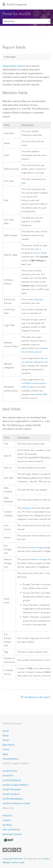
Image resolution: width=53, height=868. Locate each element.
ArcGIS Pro (8, 776)
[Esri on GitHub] (14, 850)
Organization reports (14, 66)
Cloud (6, 749)
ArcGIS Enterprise (17, 5)
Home (6, 731)
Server (6, 740)
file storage (37, 547)
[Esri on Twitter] (5, 850)
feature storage (39, 559)
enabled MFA (41, 394)
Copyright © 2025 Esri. (13, 859)
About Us (7, 816)
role (43, 189)
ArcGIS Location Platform (15, 785)
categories (27, 508)
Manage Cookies (10, 862)
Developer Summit (12, 834)
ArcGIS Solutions (11, 794)
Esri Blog (7, 825)
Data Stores (9, 745)
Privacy (46, 859)
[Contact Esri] (19, 850)
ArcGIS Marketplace (13, 799)
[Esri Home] (8, 840)
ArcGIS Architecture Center (16, 803)
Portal (6, 736)
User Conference (11, 830)
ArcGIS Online (10, 771)
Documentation (11, 759)
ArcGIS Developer (12, 789)
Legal (22, 862)
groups (40, 299)
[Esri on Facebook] (9, 850)
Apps (5, 754)
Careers (7, 820)
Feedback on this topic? (37, 697)
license (36, 253)
